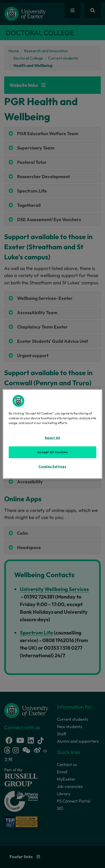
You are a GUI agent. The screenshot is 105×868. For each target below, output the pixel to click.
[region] (52, 434)
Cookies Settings (52, 466)
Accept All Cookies (52, 452)
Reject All (53, 438)
